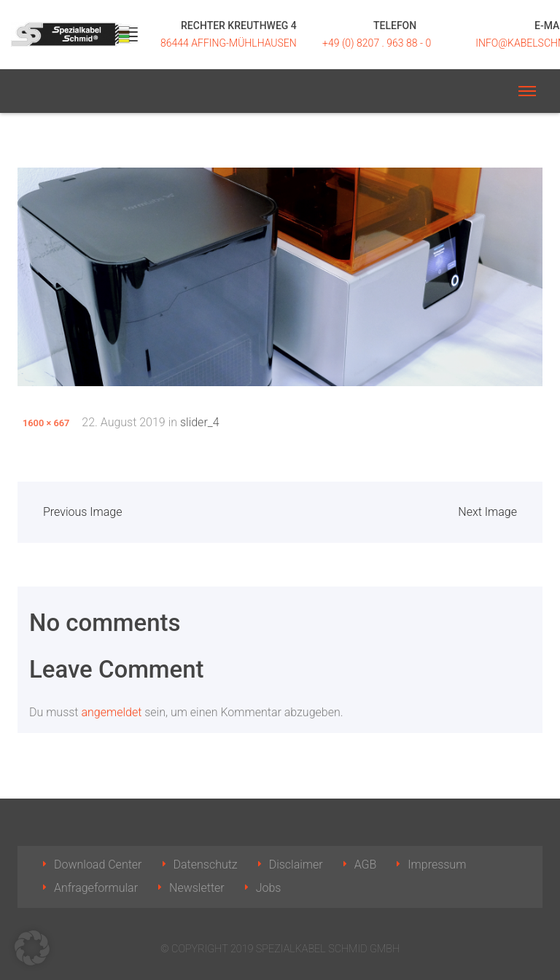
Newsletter (197, 888)
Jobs (269, 888)
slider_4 (200, 422)
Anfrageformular (96, 888)
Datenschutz (206, 865)
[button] (32, 948)
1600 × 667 (46, 423)
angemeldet (111, 712)
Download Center (98, 865)
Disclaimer (296, 865)
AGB (366, 865)
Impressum (437, 865)
